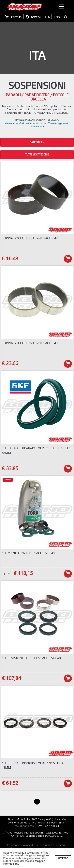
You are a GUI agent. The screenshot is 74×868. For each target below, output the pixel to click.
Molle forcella (25, 106)
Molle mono (9, 106)
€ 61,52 (10, 783)
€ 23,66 (10, 363)
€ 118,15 (23, 573)
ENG (57, 17)
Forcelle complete (49, 109)
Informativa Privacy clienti (23, 845)
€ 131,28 (6, 574)
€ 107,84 (11, 678)
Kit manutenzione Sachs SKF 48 (28, 553)
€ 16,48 (10, 258)
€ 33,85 (10, 468)
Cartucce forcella (27, 109)
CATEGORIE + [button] (37, 142)
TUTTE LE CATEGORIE (37, 154)
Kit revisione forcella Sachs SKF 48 (31, 658)
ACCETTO (63, 858)
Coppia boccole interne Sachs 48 (30, 343)
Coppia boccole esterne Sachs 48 (30, 238)
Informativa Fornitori (53, 845)
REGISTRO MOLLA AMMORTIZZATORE (46, 113)
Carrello (13, 17)
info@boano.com (24, 826)
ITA (47, 17)
